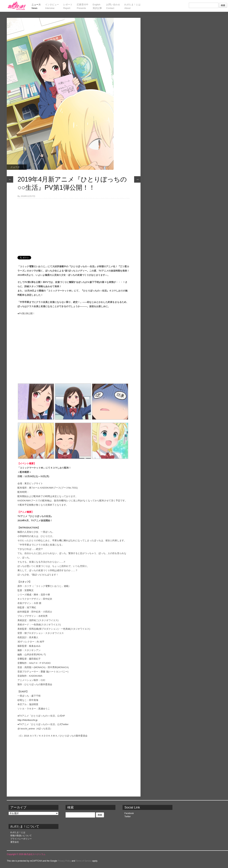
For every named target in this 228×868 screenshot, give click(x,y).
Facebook (129, 813)
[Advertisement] (74, 225)
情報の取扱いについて (21, 836)
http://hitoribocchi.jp (27, 720)
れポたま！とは (18, 832)
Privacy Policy (64, 861)
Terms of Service (84, 861)
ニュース (15, 167)
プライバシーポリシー (21, 839)
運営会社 (15, 842)
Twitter (127, 817)
